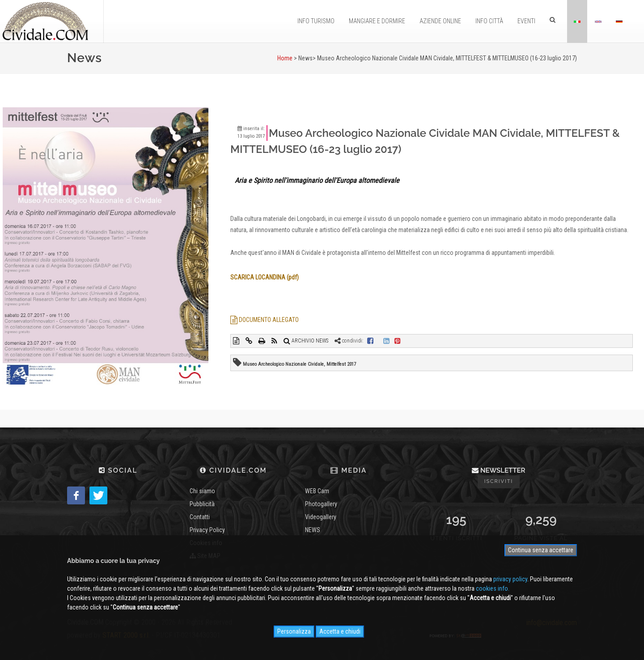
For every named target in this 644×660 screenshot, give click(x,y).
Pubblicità (202, 504)
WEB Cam (317, 491)
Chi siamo (202, 491)
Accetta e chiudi (340, 631)
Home (285, 58)
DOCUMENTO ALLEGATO (265, 320)
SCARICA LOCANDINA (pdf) (265, 277)
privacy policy (510, 579)
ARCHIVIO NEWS (306, 341)
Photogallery (321, 504)
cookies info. (493, 588)
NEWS (313, 530)
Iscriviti (499, 481)
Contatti (200, 517)
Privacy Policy (207, 530)
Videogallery (321, 517)
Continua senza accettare (541, 550)
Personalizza (294, 631)
